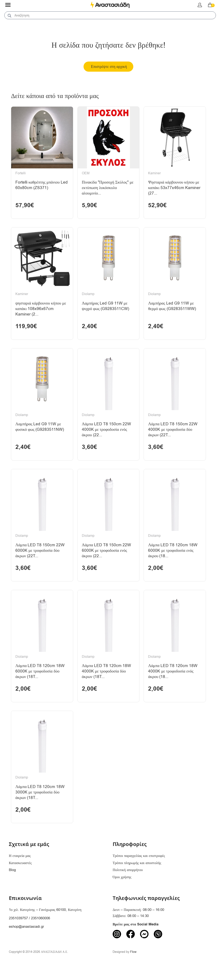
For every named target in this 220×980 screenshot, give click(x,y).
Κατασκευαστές (20, 875)
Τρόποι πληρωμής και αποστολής (137, 875)
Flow (133, 964)
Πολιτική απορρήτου (128, 882)
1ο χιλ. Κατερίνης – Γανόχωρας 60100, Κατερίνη (45, 922)
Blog (12, 882)
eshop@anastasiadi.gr (26, 939)
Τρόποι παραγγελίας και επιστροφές (139, 868)
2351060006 (40, 930)
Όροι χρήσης (122, 889)
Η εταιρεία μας (20, 868)
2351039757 (18, 930)
